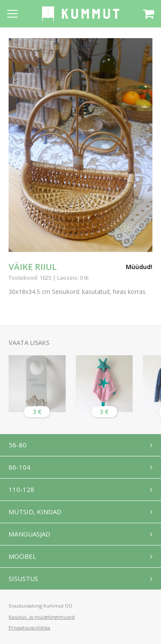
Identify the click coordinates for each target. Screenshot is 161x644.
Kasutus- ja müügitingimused (42, 617)
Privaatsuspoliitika (29, 628)
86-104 (20, 467)
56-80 (18, 445)
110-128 (21, 489)
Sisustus (23, 578)
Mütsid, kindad (35, 512)
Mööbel (22, 556)
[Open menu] (12, 14)
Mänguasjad (29, 534)
